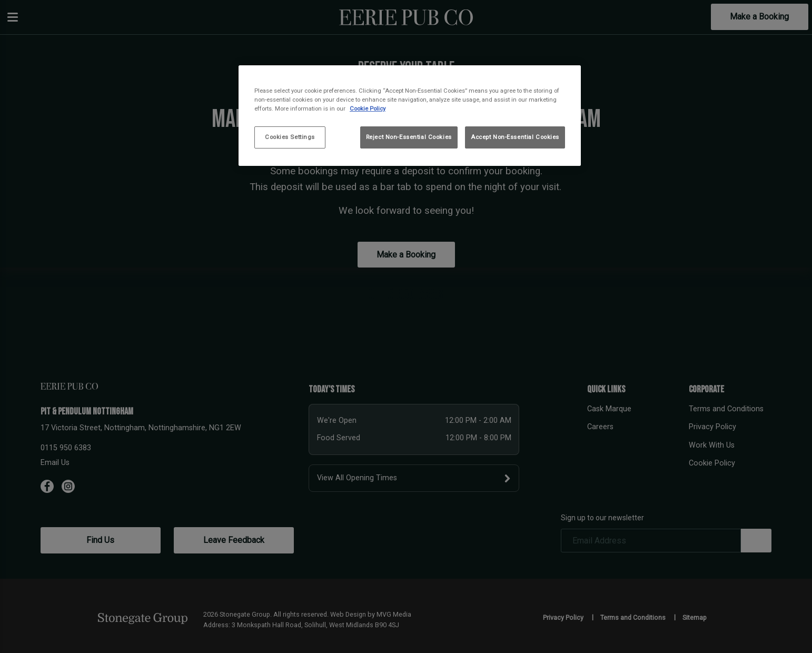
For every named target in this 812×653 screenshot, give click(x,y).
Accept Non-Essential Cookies (515, 137)
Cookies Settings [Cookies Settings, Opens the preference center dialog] (290, 137)
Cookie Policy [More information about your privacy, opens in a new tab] (368, 108)
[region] (410, 116)
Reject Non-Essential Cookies (409, 137)
